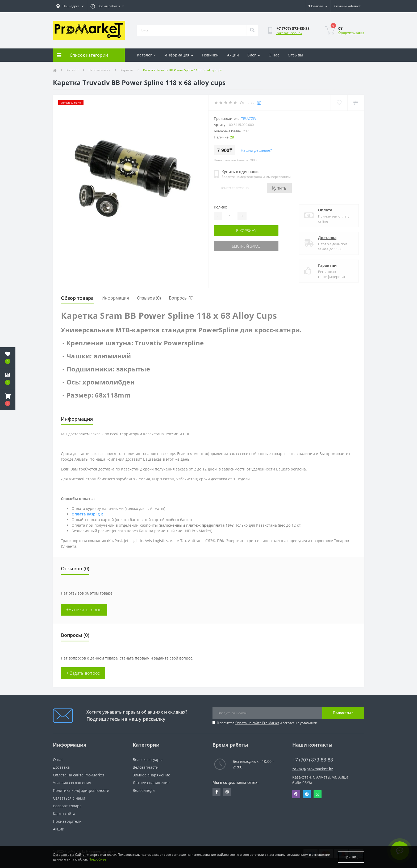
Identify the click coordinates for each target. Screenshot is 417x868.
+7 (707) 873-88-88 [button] (313, 760)
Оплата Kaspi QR (87, 514)
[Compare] (356, 103)
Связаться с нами (69, 798)
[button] (8, 400)
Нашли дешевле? (256, 150)
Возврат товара (67, 806)
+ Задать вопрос (83, 673)
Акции (233, 55)
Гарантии (327, 265)
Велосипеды (144, 790)
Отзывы (295, 55)
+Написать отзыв (84, 610)
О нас (274, 55)
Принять (351, 857)
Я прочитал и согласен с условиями (267, 723)
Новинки (210, 55)
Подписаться (343, 713)
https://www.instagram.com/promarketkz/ (227, 792)
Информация (179, 55)
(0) (259, 103)
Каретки (127, 70)
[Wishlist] (339, 103)
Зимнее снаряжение (151, 775)
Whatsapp (318, 794)
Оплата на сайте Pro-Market (257, 723)
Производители (67, 821)
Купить (279, 188)
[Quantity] (230, 216)
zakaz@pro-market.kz (313, 769)
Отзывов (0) (149, 298)
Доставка (327, 238)
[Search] (252, 30)
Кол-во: (220, 207)
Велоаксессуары (148, 759)
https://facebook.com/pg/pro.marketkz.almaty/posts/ (217, 792)
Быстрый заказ (246, 246)
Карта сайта (64, 814)
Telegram (307, 794)
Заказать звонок (289, 33)
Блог (254, 55)
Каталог (146, 55)
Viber (296, 794)
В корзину (246, 230)
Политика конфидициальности (81, 790)
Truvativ (249, 118)
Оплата (325, 210)
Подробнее (97, 859)
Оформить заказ (351, 33)
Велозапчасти (100, 70)
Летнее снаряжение (151, 783)
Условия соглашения (72, 783)
